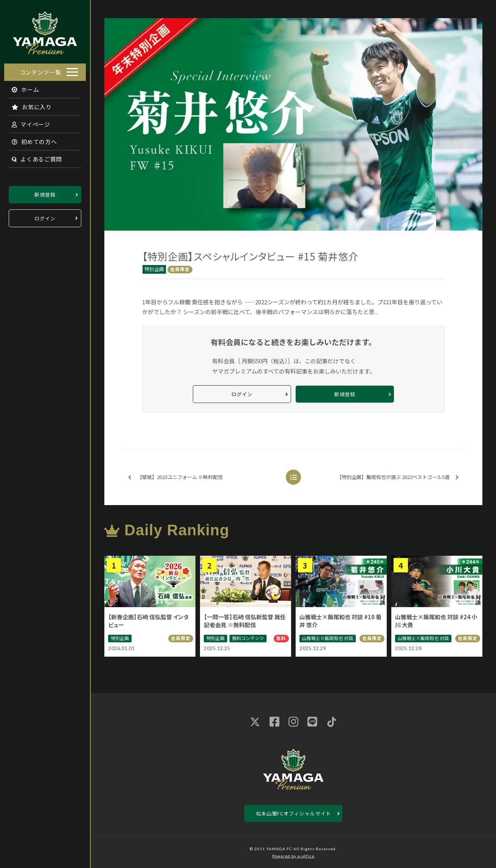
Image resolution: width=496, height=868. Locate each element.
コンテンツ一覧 (40, 70)
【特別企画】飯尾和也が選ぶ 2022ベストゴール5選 (398, 477)
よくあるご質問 (33, 157)
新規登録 (45, 192)
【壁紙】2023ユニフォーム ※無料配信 (175, 477)
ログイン (45, 216)
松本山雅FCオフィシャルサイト (294, 813)
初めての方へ (30, 139)
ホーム (21, 87)
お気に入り (28, 105)
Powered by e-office (293, 856)
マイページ (27, 122)
